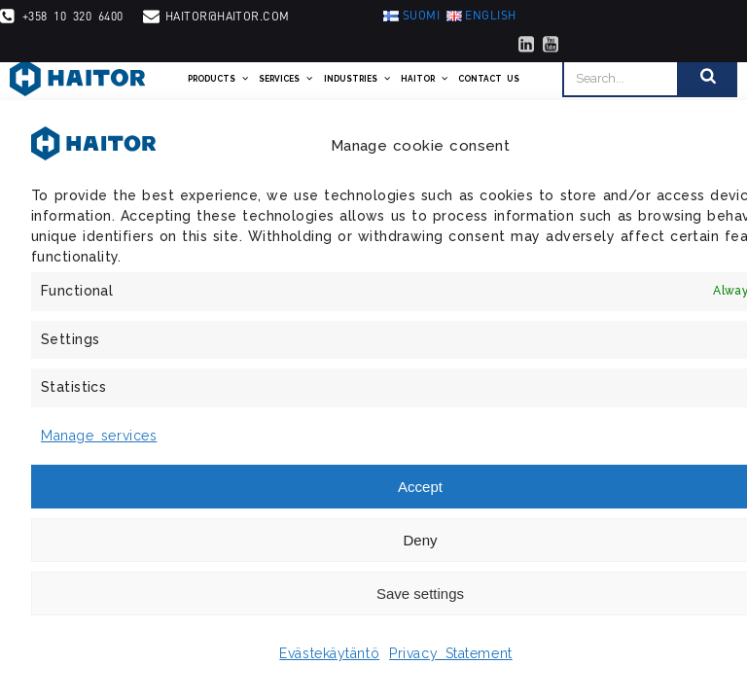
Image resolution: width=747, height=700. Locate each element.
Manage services (99, 436)
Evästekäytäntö (329, 653)
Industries (357, 79)
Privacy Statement (451, 653)
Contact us (489, 79)
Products (218, 79)
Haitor (425, 79)
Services (286, 79)
